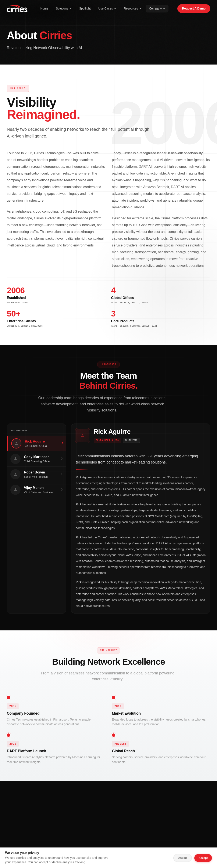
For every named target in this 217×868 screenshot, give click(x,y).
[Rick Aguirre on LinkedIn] (133, 441)
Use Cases (107, 8)
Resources (133, 8)
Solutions (64, 8)
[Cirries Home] (17, 8)
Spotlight (85, 8)
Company (157, 8)
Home (44, 8)
